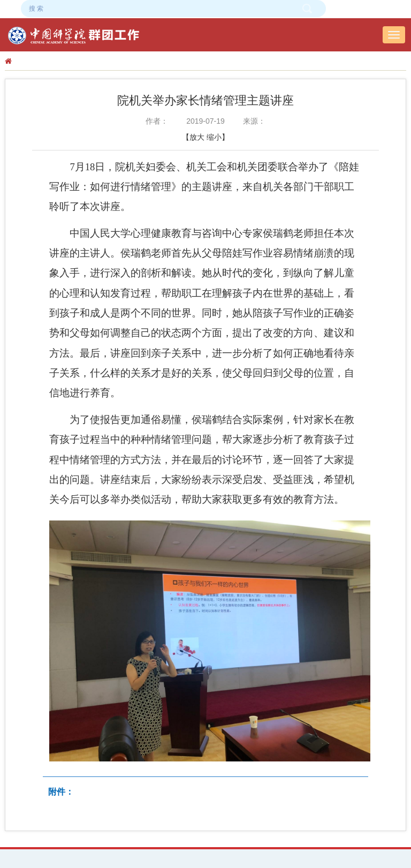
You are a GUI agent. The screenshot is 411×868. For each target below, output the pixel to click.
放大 (197, 137)
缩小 (214, 137)
